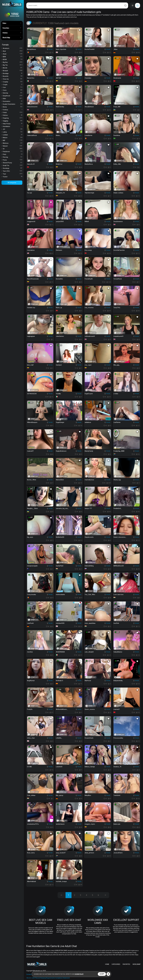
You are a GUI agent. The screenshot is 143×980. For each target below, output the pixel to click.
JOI (13, 129)
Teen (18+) (13, 171)
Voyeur (13, 177)
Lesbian (13, 135)
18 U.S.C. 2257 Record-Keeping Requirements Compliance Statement (48, 978)
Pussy (13, 160)
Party (13, 154)
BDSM (13, 59)
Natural (13, 146)
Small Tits (13, 165)
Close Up (13, 79)
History (12, 33)
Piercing (13, 157)
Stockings (13, 168)
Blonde (13, 68)
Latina (13, 132)
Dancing (13, 93)
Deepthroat (13, 96)
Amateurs (13, 48)
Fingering (13, 118)
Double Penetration (13, 104)
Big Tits (13, 65)
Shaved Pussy (13, 163)
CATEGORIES (116, 964)
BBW (13, 57)
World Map (12, 37)
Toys (13, 174)
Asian (13, 54)
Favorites (12, 28)
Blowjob (13, 71)
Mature (13, 138)
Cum (13, 87)
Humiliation (13, 126)
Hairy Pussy (13, 124)
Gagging (13, 121)
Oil (13, 149)
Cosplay (13, 82)
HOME (107, 964)
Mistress (13, 143)
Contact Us (30, 974)
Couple (13, 85)
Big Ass (13, 62)
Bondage (13, 73)
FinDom (13, 115)
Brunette (13, 76)
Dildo (13, 99)
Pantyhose (13, 152)
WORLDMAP (137, 964)
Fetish (13, 112)
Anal (13, 51)
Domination (13, 101)
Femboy (13, 110)
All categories (12, 183)
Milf (13, 140)
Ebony (13, 107)
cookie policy (79, 974)
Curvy (13, 90)
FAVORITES (126, 964)
